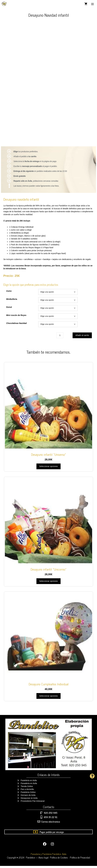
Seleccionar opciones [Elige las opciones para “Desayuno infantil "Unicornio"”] (48, 583)
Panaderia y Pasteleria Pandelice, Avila (48, 856)
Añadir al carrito (82, 337)
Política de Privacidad (80, 860)
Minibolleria (12, 301)
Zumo (9, 293)
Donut (9, 309)
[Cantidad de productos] (60, 337)
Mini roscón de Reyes (16, 317)
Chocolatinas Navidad (16, 325)
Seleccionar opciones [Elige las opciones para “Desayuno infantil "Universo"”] (48, 468)
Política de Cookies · (59, 860)
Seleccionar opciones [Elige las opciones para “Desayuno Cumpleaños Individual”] (48, 698)
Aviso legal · (44, 860)
